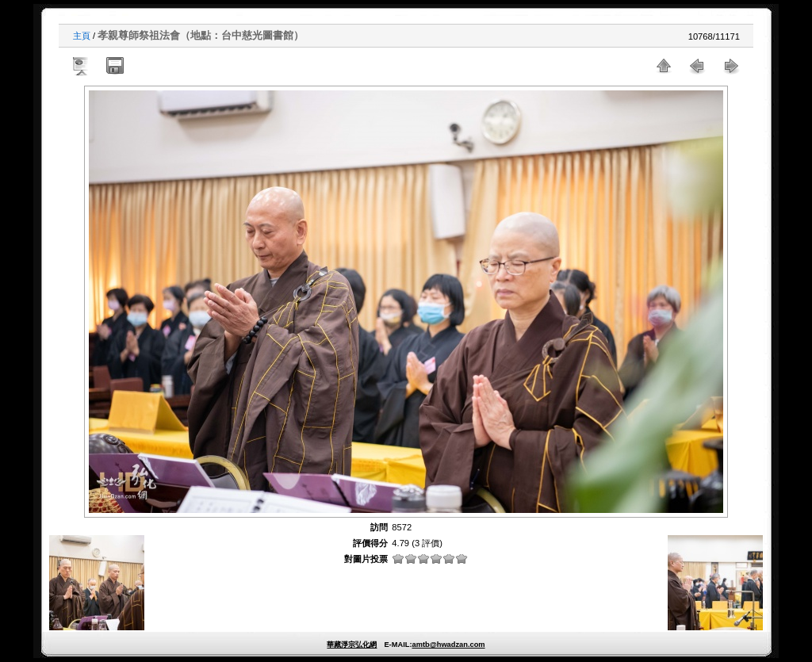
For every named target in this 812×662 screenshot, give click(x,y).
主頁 (82, 36)
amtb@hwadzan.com (448, 645)
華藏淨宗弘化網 (352, 645)
